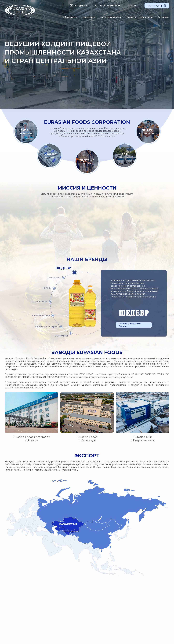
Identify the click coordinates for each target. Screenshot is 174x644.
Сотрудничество (111, 17)
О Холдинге (70, 17)
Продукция (89, 17)
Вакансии (147, 17)
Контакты (163, 17)
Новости (131, 17)
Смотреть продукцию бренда (130, 325)
